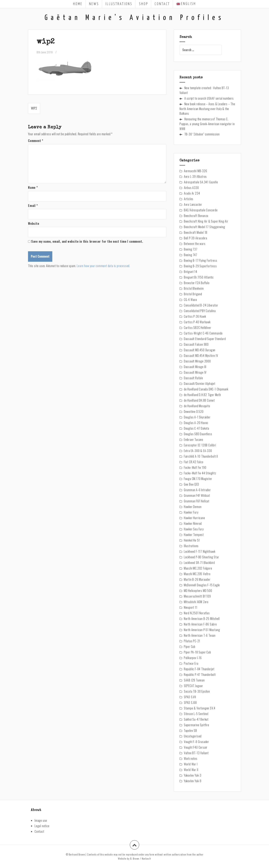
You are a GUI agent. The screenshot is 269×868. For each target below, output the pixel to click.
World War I (191, 764)
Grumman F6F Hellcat (197, 501)
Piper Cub (190, 647)
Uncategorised (193, 736)
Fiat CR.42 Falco (194, 462)
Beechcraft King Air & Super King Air (206, 221)
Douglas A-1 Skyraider (197, 417)
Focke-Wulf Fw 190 (195, 467)
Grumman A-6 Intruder (197, 490)
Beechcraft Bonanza (196, 216)
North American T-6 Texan (200, 635)
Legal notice (42, 826)
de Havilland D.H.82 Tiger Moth (202, 395)
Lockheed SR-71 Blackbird (199, 563)
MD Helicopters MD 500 (198, 591)
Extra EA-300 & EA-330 (198, 451)
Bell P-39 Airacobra (195, 238)
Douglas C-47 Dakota (197, 428)
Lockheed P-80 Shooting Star (201, 557)
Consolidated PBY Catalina (200, 311)
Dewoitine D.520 (194, 412)
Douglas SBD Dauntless (198, 434)
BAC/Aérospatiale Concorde (201, 210)
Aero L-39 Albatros (195, 176)
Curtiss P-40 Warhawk (197, 322)
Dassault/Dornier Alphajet (200, 384)
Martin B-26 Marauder (197, 579)
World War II (191, 770)
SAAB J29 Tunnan (194, 680)
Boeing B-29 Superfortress (200, 266)
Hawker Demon (193, 507)
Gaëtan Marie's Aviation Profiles (134, 18)
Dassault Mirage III (195, 367)
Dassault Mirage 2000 (197, 361)
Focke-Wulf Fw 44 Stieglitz (200, 473)
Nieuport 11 (191, 607)
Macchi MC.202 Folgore (198, 568)
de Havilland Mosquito (197, 406)
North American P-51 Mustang (202, 630)
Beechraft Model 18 (196, 232)
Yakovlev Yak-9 (193, 781)
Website (34, 223)
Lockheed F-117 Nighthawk (200, 551)
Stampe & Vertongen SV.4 (200, 708)
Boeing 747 (191, 255)
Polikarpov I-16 (193, 658)
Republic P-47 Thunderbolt (200, 675)
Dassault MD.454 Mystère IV (201, 356)
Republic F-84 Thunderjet (199, 669)
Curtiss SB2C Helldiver (198, 328)
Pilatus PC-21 (192, 641)
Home (78, 4)
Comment (36, 141)
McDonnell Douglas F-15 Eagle (202, 585)
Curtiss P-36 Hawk (195, 316)
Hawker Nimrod (193, 523)
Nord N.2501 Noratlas (197, 613)
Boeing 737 (191, 249)
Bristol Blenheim (194, 288)
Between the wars (195, 244)
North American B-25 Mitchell (202, 619)
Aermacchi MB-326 (195, 171)
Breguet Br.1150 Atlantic (199, 277)
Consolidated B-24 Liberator (201, 305)
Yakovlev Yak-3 (193, 775)
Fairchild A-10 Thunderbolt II (201, 456)
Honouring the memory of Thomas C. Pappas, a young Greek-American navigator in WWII (207, 124)
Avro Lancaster (193, 204)
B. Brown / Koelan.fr (141, 858)
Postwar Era (191, 663)
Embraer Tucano (194, 440)
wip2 (34, 108)
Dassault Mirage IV (195, 372)
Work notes (191, 758)
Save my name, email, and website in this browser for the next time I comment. (87, 241)
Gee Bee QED (191, 484)
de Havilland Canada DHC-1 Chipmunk (206, 389)
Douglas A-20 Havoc (196, 423)
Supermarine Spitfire (197, 725)
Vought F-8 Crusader (196, 742)
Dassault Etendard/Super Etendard (205, 339)
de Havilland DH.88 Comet (199, 400)
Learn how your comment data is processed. (103, 266)
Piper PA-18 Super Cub (197, 652)
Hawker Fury (191, 512)
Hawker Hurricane (194, 518)
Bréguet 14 (191, 272)
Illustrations (119, 4)
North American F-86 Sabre (200, 624)
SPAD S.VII (190, 697)
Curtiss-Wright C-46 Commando (203, 333)
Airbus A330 (191, 188)
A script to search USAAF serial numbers (209, 98)
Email (33, 206)
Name (33, 187)
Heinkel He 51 (192, 540)
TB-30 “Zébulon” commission (202, 134)
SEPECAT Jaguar (193, 686)
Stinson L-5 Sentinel (196, 714)
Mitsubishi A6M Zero (196, 602)
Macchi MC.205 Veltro (197, 574)
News (94, 4)
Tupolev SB (190, 731)
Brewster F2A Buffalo (197, 283)
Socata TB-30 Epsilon (197, 691)
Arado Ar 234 (192, 193)
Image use (41, 820)
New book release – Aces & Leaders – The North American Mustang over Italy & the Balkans (207, 109)
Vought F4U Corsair (196, 747)
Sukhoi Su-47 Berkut (196, 719)
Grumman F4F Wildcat (197, 495)
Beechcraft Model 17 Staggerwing (204, 227)
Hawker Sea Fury (194, 529)
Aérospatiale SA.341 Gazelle (201, 182)
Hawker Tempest (194, 535)
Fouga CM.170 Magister (198, 479)
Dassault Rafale (193, 378)
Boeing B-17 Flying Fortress (201, 260)
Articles (189, 199)
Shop (144, 4)
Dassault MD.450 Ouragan (200, 350)
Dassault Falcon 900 (196, 344)
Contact (162, 4)
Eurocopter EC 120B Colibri (200, 445)
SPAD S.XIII (190, 703)
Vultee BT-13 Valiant (196, 753)
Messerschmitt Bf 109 (197, 596)
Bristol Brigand (193, 294)
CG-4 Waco (190, 300)
